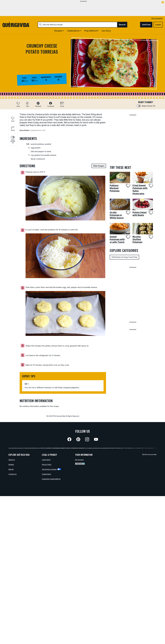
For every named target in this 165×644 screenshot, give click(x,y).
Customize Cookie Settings (51, 479)
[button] (38, 104)
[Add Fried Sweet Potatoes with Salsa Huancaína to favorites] (151, 186)
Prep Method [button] (91, 31)
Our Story (106, 31)
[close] (163, 3)
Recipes (11, 464)
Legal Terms (46, 460)
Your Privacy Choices (51, 469)
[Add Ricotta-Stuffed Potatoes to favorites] (151, 237)
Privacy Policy (47, 464)
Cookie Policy (46, 474)
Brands (11, 469)
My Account (79, 460)
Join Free (146, 25)
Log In (158, 25)
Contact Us (13, 474)
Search (122, 25)
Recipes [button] (58, 31)
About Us (12, 460)
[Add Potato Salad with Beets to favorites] (151, 213)
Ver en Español (157, 18)
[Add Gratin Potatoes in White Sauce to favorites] (128, 213)
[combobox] (78, 25)
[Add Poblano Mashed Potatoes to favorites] (128, 186)
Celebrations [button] (73, 31)
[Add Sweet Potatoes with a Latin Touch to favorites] (128, 237)
